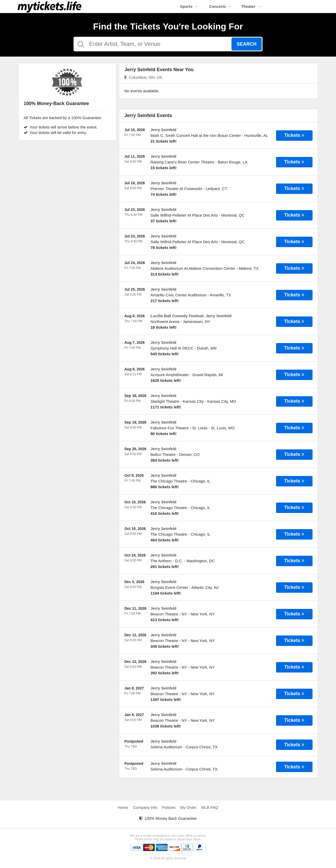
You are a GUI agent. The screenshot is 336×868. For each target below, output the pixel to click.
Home (123, 807)
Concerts (220, 6)
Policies (169, 807)
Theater (251, 6)
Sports (189, 6)
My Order (188, 807)
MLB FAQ (210, 807)
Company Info (145, 807)
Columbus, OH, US (143, 77)
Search (247, 44)
